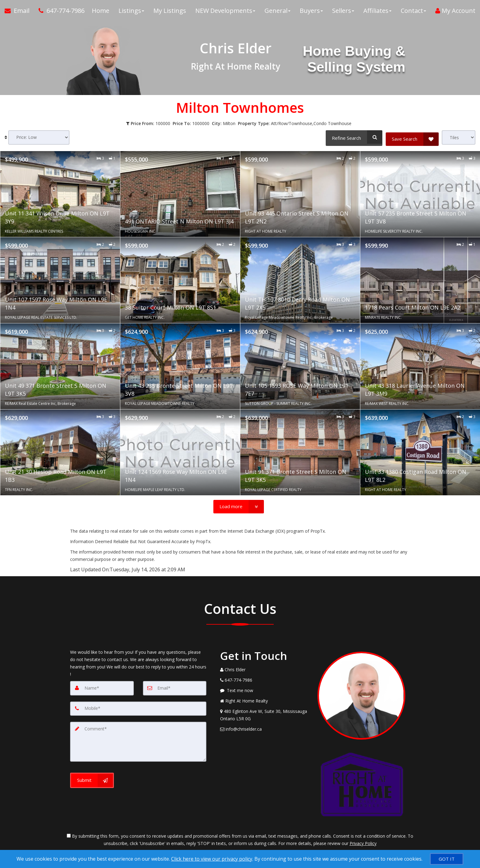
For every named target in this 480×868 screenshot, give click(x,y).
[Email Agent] (19, 12)
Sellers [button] (343, 12)
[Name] (102, 688)
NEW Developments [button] (225, 12)
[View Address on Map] (264, 715)
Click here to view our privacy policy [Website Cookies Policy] (212, 859)
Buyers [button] (311, 12)
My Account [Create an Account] (455, 12)
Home (101, 12)
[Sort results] (39, 137)
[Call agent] (59, 12)
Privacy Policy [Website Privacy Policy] (363, 843)
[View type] (459, 137)
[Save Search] (412, 137)
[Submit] (92, 779)
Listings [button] (131, 12)
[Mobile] (138, 708)
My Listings (170, 12)
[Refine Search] (353, 137)
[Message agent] (264, 691)
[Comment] (138, 741)
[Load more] (239, 507)
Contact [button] (413, 12)
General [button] (277, 12)
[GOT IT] (447, 859)
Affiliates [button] (377, 12)
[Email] (175, 688)
